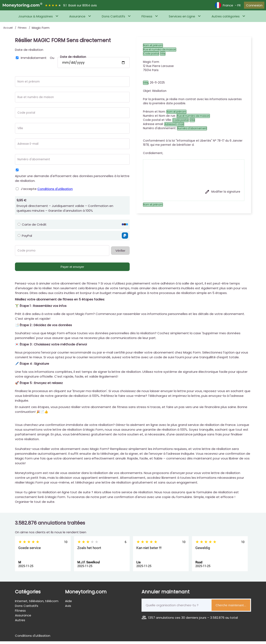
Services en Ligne (182, 19)
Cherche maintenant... (231, 608)
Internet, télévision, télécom (37, 604)
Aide (68, 604)
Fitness (147, 19)
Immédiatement (34, 60)
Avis (68, 608)
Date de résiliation (29, 52)
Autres (20, 623)
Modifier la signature (222, 194)
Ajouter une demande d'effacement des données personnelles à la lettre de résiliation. (72, 181)
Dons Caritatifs (113, 19)
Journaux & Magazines (36, 19)
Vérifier (120, 253)
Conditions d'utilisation (55, 191)
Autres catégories (226, 19)
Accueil (8, 30)
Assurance (77, 19)
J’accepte (47, 191)
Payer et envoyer (72, 269)
